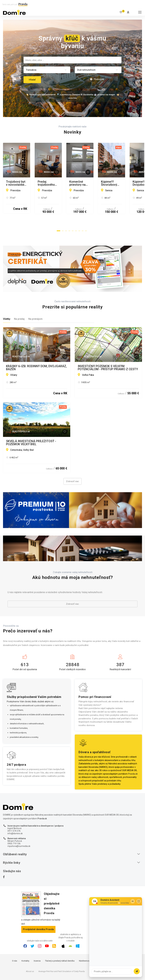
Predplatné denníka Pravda (38, 914)
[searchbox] (73, 60)
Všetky (7, 303)
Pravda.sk (133, 758)
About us (30, 956)
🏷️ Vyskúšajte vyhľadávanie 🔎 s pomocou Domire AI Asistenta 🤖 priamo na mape (70, 95)
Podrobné (97, 79)
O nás (15, 945)
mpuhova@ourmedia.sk (19, 830)
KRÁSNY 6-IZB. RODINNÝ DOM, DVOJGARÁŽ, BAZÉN (36, 352)
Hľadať (32, 80)
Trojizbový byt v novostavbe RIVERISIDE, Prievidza (33, 183)
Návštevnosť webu (87, 945)
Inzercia (37, 945)
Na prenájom (35, 303)
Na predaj (19, 303)
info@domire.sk (15, 818)
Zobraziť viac (72, 466)
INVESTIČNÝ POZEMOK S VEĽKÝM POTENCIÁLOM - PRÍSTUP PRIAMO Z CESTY (108, 352)
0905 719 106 (14, 828)
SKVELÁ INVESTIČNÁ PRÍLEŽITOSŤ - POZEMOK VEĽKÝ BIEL (31, 427)
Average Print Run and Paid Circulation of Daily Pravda (62, 956)
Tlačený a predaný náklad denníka (60, 945)
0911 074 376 (14, 815)
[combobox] (72, 60)
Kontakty (25, 945)
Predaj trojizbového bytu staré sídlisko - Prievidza (105, 183)
